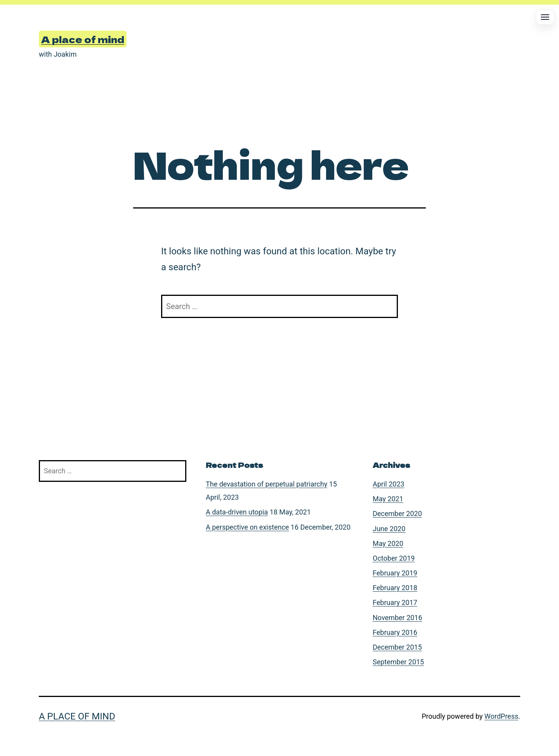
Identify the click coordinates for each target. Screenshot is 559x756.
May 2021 (388, 499)
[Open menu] (545, 17)
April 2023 (389, 484)
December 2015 (397, 647)
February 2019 (395, 573)
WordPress (501, 716)
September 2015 (398, 662)
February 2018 (395, 588)
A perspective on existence (247, 527)
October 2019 (394, 558)
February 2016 (395, 632)
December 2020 (397, 514)
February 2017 (395, 602)
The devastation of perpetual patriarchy (266, 484)
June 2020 (389, 529)
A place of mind (83, 39)
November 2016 (398, 618)
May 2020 (388, 543)
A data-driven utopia (237, 512)
